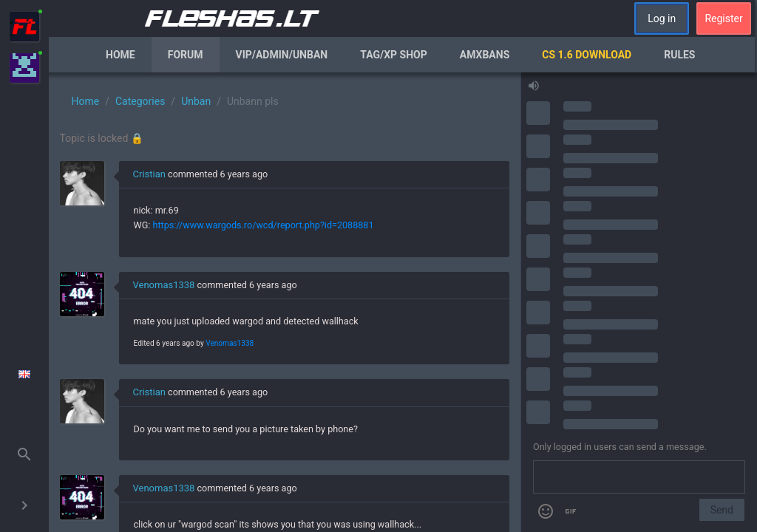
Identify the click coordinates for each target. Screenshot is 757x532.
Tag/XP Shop (394, 55)
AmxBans (485, 55)
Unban (196, 101)
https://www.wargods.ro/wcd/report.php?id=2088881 (263, 225)
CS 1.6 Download (587, 55)
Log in (662, 18)
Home (120, 55)
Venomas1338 (164, 285)
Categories (140, 101)
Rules (679, 55)
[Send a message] (639, 477)
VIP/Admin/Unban (282, 55)
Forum (186, 55)
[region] (285, 302)
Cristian (149, 174)
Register (723, 18)
